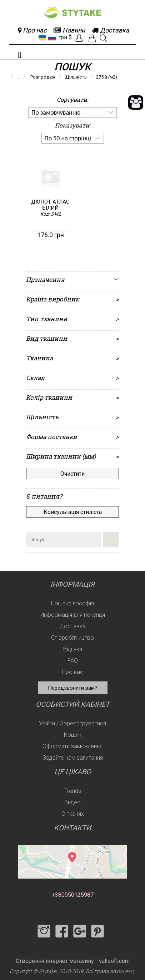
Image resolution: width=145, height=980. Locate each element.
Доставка (73, 626)
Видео (72, 802)
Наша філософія (72, 603)
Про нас (73, 672)
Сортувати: (72, 99)
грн (63, 37)
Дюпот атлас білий (50, 205)
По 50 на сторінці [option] (68, 138)
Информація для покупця (73, 615)
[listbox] (72, 112)
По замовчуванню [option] (56, 112)
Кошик (73, 735)
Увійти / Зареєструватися (72, 723)
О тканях (73, 814)
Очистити (72, 474)
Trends (73, 791)
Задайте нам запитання (73, 758)
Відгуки (73, 649)
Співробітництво (72, 638)
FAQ (73, 661)
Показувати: (73, 125)
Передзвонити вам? (73, 688)
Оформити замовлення (72, 746)
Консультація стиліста (73, 512)
